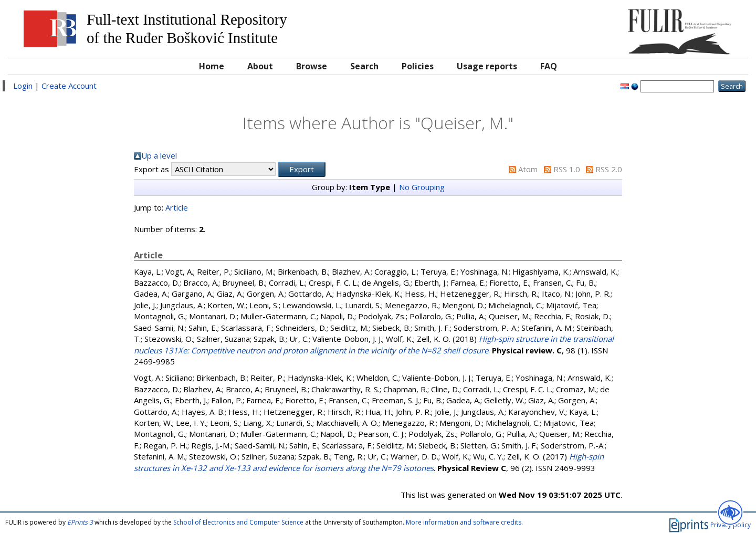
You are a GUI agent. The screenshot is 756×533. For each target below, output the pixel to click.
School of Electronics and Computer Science (238, 522)
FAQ (549, 66)
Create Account (69, 86)
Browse (312, 66)
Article (177, 207)
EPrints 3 (80, 522)
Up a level (159, 155)
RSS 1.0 (567, 169)
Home (212, 66)
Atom (528, 169)
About (260, 66)
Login (23, 86)
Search (364, 66)
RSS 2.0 (609, 169)
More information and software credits (464, 522)
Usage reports (487, 66)
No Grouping (422, 187)
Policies (418, 66)
